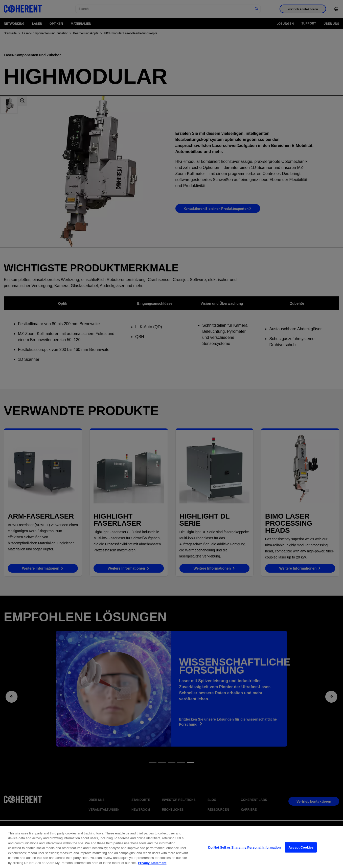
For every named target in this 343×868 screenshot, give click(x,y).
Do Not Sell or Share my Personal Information (244, 851)
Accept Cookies (301, 851)
